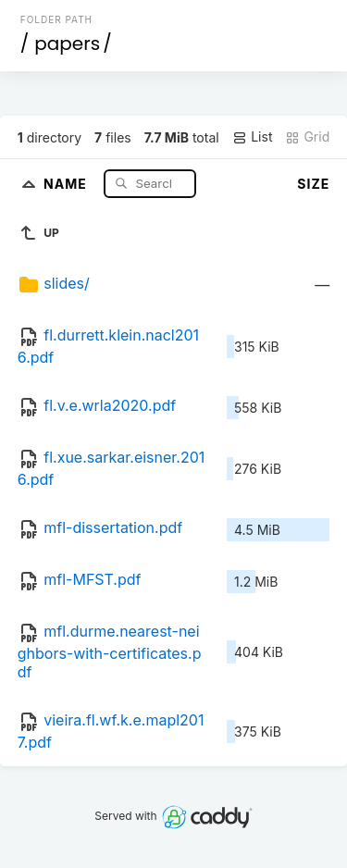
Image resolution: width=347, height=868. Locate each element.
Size (313, 184)
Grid (307, 137)
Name (67, 183)
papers (67, 43)
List (252, 137)
